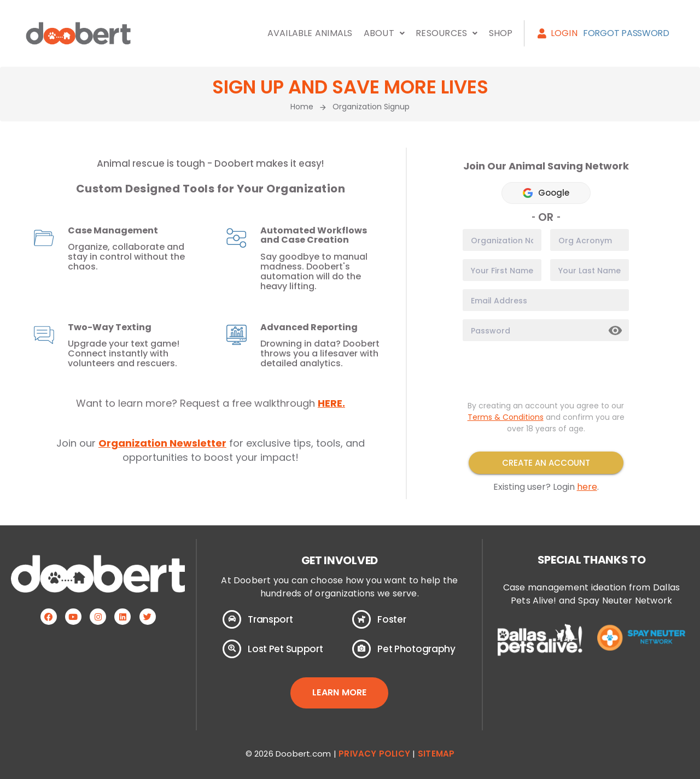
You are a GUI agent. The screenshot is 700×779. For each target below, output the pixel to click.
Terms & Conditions (506, 417)
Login (558, 33)
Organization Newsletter (162, 443)
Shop (501, 33)
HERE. (331, 403)
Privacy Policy (374, 754)
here (587, 487)
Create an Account (546, 463)
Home (302, 107)
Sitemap (436, 754)
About (384, 33)
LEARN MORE (339, 692)
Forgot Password (626, 33)
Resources (447, 33)
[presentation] (546, 371)
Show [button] (616, 331)
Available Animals (310, 33)
